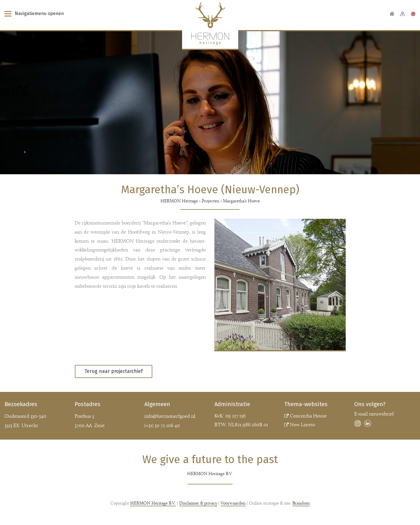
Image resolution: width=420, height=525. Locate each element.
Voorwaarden (233, 503)
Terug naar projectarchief (114, 371)
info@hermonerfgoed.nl (170, 416)
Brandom (301, 503)
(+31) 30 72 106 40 (162, 426)
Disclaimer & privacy (198, 503)
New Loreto (302, 425)
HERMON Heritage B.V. (153, 503)
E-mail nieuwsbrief (374, 414)
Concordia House (308, 416)
